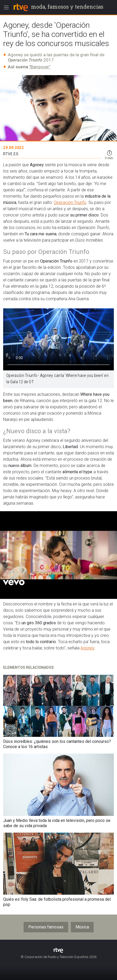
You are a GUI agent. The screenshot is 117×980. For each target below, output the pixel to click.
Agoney (87, 648)
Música (82, 927)
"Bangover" (40, 67)
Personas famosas (46, 927)
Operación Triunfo (70, 202)
